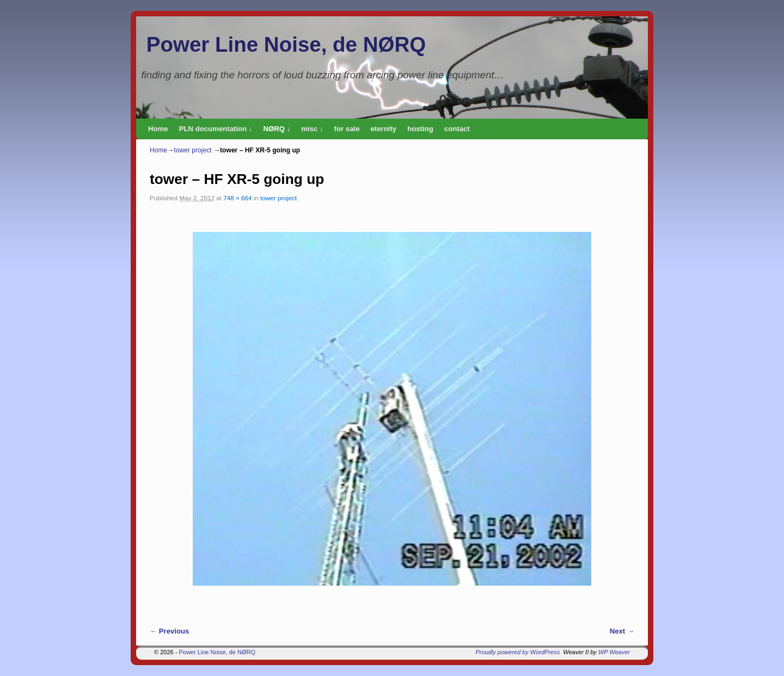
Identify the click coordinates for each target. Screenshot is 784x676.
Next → (622, 631)
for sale (347, 129)
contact (457, 129)
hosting (420, 129)
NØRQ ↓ (277, 129)
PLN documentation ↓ (216, 129)
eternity (384, 129)
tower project (192, 150)
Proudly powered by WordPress (518, 652)
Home (158, 129)
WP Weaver (614, 652)
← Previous (169, 631)
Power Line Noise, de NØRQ (286, 44)
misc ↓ (312, 129)
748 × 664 (237, 198)
